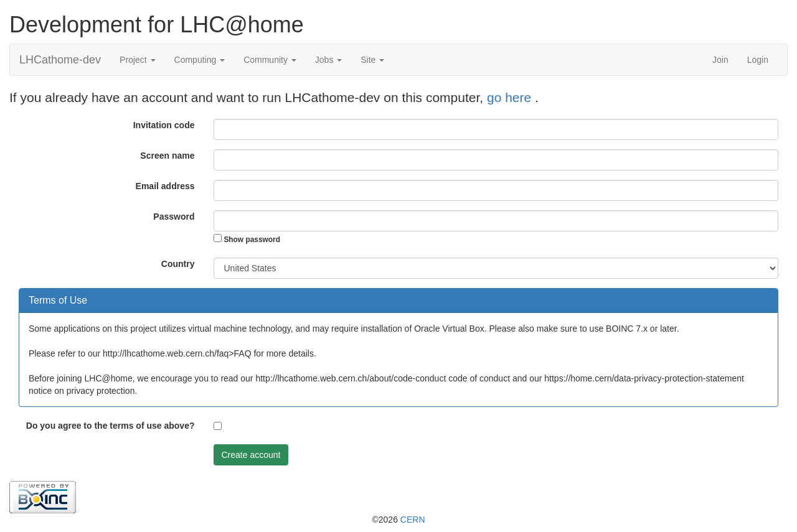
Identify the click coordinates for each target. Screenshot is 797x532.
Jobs (328, 60)
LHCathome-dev (60, 60)
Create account (251, 455)
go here (511, 97)
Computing (200, 60)
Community (270, 60)
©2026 (398, 520)
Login (758, 60)
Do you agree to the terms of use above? (111, 426)
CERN (413, 520)
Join (720, 60)
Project (137, 60)
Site (372, 60)
